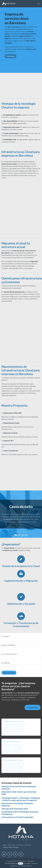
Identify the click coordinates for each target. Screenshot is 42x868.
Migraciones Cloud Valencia (13, 749)
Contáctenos (11, 56)
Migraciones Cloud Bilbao (12, 752)
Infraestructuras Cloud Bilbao (14, 731)
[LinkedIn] (4, 854)
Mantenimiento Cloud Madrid (13, 766)
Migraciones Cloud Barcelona (14, 745)
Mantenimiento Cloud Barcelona (14, 763)
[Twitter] (10, 854)
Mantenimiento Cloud (13, 760)
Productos (20, 845)
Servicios (28, 845)
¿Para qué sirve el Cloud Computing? (17, 817)
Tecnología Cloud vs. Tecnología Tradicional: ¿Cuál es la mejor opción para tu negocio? (21, 799)
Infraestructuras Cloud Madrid (14, 727)
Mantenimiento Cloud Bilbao (13, 770)
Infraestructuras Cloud (14, 721)
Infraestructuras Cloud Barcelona (15, 724)
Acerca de (11, 845)
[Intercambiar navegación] (39, 4)
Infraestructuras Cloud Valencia (14, 729)
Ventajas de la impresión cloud (15, 809)
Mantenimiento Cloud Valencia (14, 768)
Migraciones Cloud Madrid (12, 747)
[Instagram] (15, 854)
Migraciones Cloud (11, 742)
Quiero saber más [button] (9, 673)
